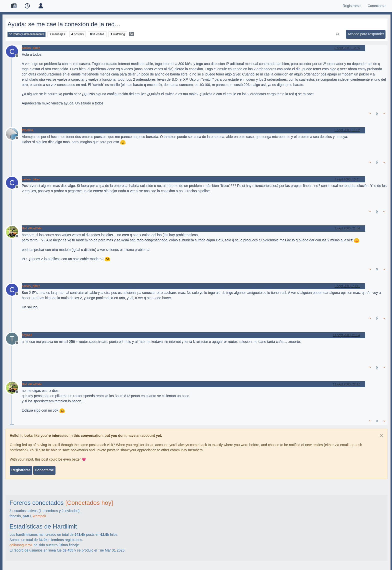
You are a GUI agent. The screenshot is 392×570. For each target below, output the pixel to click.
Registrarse (21, 470)
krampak (39, 516)
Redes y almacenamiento (26, 34)
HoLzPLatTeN (32, 228)
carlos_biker (31, 48)
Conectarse (44, 470)
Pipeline (28, 130)
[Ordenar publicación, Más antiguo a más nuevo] (338, 34)
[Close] (381, 436)
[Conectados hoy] (89, 503)
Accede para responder (366, 34)
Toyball (27, 335)
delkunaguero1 (21, 545)
